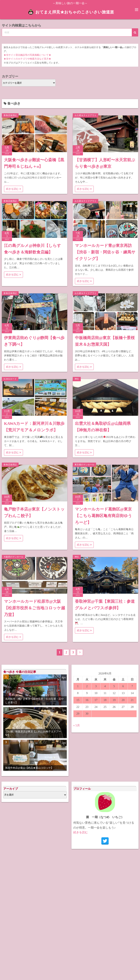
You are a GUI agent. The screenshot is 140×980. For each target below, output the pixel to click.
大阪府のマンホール (13, 557)
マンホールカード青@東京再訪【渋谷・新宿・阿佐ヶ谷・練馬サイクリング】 (105, 252)
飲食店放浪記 (10, 115)
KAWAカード (10, 379)
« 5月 (77, 725)
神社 (77, 379)
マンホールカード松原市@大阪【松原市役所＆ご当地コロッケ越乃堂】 (35, 608)
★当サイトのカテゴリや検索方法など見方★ (27, 59)
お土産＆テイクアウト (85, 115)
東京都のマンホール (84, 465)
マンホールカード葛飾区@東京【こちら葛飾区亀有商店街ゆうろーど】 (103, 516)
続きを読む (13, 189)
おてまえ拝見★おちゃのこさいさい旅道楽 (75, 12)
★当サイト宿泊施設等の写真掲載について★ (27, 55)
